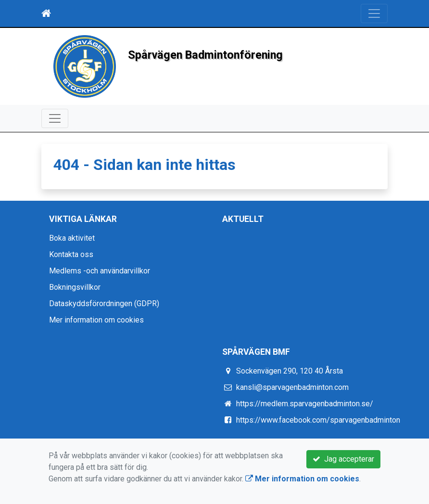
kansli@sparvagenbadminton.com (292, 387)
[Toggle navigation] (374, 13)
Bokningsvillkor (75, 287)
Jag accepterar (343, 459)
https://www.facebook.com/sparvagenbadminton (318, 420)
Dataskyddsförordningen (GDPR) (104, 304)
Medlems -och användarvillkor (100, 271)
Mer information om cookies (96, 320)
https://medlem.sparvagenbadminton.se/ (305, 404)
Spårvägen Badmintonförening (216, 54)
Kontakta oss (71, 254)
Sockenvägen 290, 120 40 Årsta (290, 371)
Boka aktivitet (72, 238)
